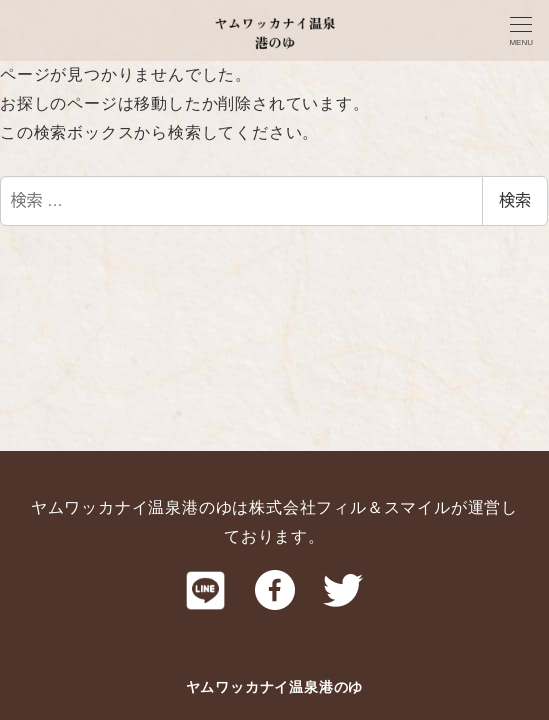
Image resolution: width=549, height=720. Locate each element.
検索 (515, 200)
